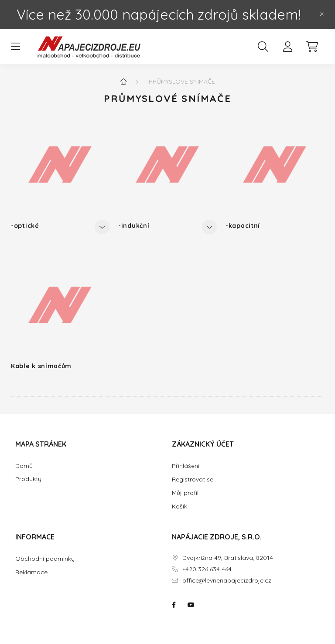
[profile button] (287, 47)
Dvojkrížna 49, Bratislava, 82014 (228, 558)
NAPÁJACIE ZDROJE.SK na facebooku (174, 605)
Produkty (28, 479)
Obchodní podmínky (45, 559)
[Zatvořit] (322, 14)
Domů (24, 466)
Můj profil (185, 493)
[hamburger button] (15, 47)
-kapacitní (243, 226)
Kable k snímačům (41, 366)
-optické (25, 226)
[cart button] (312, 47)
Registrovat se (193, 479)
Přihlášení (186, 466)
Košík (179, 506)
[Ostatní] (102, 227)
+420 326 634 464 (207, 569)
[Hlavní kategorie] (123, 81)
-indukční (134, 226)
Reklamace (31, 572)
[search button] (263, 47)
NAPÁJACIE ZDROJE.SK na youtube (191, 605)
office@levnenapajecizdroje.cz (227, 581)
